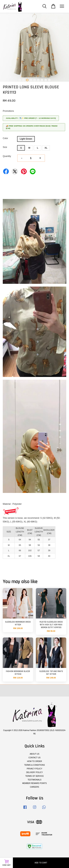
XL (46, 148)
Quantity (7, 156)
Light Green (26, 139)
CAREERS (34, 787)
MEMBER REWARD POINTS (34, 783)
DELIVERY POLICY (34, 772)
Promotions (8, 111)
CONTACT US (34, 758)
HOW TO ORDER (34, 761)
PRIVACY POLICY (35, 769)
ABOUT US (35, 754)
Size (5, 147)
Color (5, 138)
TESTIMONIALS (34, 780)
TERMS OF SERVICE (34, 776)
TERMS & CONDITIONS (34, 765)
